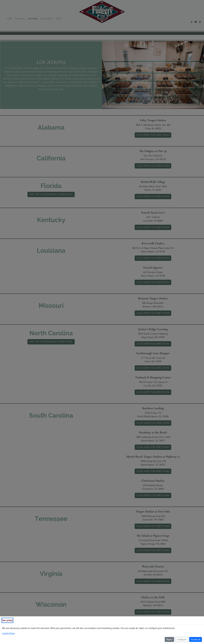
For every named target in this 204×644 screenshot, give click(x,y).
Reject (169, 639)
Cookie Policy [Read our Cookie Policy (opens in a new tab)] (9, 633)
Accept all (196, 639)
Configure (182, 639)
